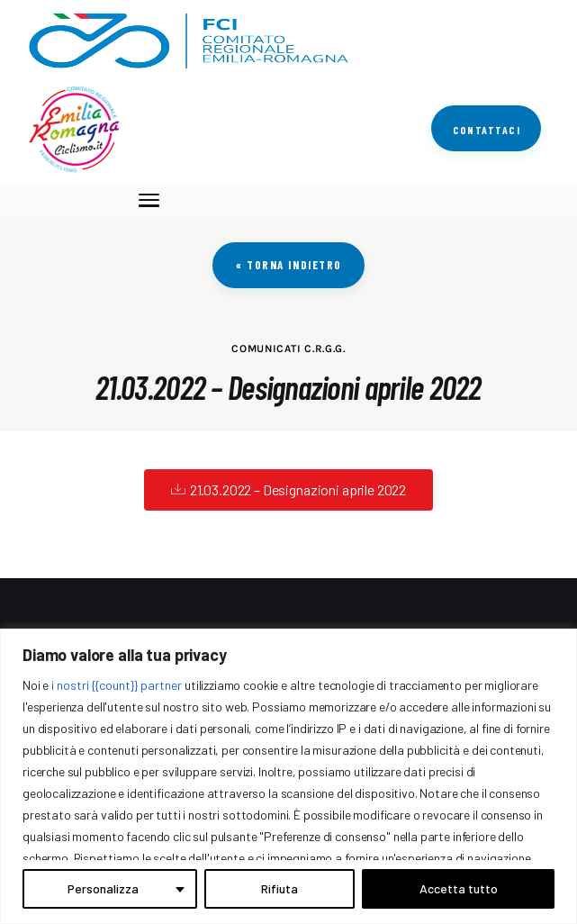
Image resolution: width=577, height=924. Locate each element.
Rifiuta (279, 888)
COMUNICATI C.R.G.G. (288, 349)
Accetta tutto (459, 888)
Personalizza (103, 888)
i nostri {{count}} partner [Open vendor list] (117, 685)
